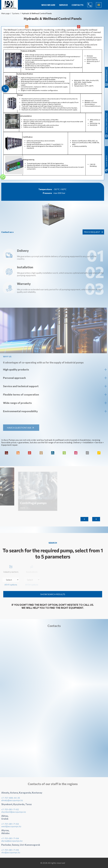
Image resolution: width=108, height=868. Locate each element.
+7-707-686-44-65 (92, 5)
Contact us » (7, 232)
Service (63, 5)
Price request (92, 232)
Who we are (48, 5)
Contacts (77, 5)
